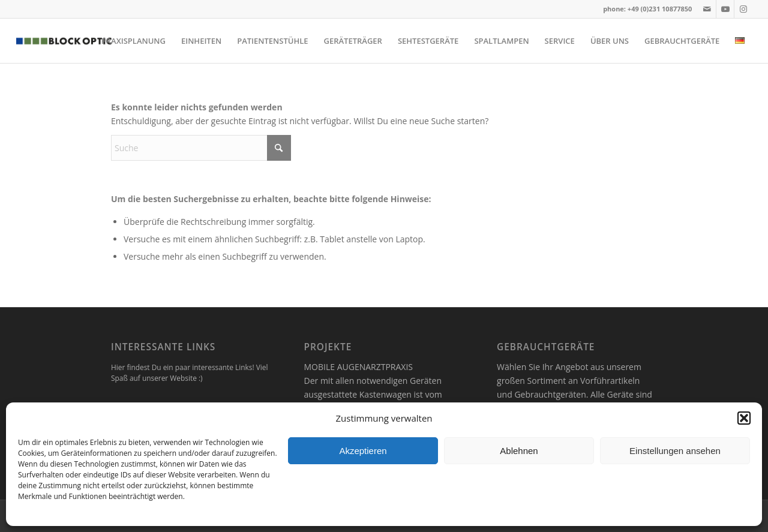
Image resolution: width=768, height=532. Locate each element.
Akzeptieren (363, 451)
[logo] (64, 41)
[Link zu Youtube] (725, 9)
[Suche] (201, 148)
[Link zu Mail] (707, 9)
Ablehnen (519, 451)
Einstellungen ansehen (675, 451)
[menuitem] (133, 41)
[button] (744, 418)
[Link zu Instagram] (743, 9)
